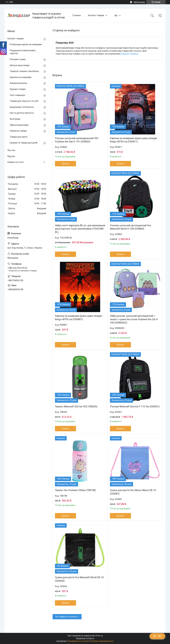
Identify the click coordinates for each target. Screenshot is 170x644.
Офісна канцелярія (19, 125)
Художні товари (18, 89)
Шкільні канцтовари (20, 65)
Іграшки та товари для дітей (24, 143)
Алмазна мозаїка (18, 83)
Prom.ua (99, 636)
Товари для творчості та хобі (24, 101)
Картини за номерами (21, 77)
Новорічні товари (18, 131)
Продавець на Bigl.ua (85, 638)
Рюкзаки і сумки (18, 59)
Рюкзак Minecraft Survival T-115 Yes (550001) (135, 407)
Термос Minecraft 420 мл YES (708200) (76, 407)
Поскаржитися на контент (78, 641)
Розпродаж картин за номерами (26, 44)
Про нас (11, 150)
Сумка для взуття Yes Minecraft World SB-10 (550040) (79, 579)
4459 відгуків (139, 2)
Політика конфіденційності (102, 641)
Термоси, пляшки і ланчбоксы (24, 71)
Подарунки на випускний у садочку (23, 52)
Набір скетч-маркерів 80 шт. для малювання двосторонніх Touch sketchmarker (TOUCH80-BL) (80, 229)
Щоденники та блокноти (22, 107)
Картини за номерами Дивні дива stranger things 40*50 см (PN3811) (134, 140)
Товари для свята (19, 137)
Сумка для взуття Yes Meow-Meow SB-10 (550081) (133, 492)
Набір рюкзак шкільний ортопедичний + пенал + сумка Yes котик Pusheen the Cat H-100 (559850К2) (134, 319)
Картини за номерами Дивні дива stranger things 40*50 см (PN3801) (79, 318)
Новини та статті (16, 162)
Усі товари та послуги (66, 617)
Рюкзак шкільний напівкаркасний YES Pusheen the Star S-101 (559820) (77, 140)
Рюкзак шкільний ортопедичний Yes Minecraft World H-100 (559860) (131, 227)
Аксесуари (15, 119)
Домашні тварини (129, 54)
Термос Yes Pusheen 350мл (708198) (75, 490)
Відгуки (11, 156)
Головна (77, 15)
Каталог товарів (96, 15)
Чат (157, 636)
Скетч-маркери (17, 95)
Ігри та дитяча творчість (22, 113)
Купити (66, 164)
